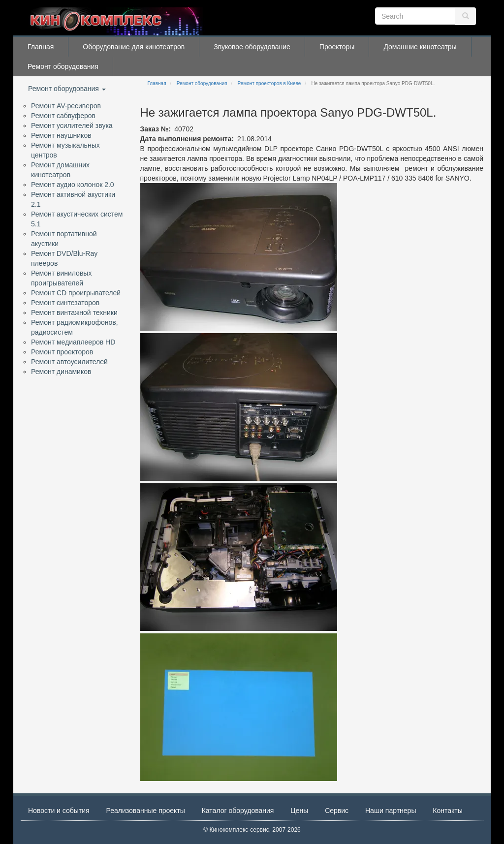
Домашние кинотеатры (420, 47)
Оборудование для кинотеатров (134, 47)
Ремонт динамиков (61, 372)
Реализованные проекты (146, 811)
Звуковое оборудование (252, 47)
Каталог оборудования (238, 811)
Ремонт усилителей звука (72, 125)
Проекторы (337, 47)
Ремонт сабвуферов (63, 116)
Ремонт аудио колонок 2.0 (73, 185)
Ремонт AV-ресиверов (66, 106)
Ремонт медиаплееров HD (73, 342)
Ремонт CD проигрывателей (76, 293)
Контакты (447, 811)
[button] (239, 257)
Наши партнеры (391, 811)
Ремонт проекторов (62, 352)
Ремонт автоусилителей (69, 362)
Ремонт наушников (61, 135)
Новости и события (59, 811)
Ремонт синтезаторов (65, 303)
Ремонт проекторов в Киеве (269, 83)
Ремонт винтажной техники (74, 313)
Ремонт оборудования (63, 66)
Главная (41, 47)
